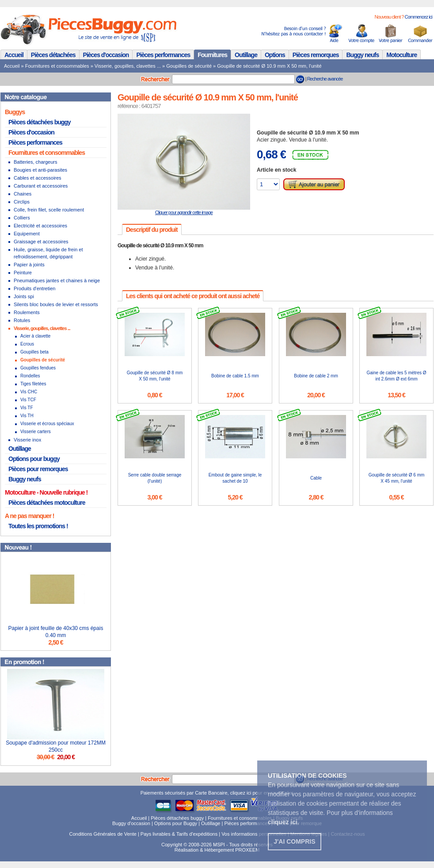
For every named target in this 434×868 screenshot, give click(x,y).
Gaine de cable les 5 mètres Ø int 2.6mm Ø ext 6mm (396, 376)
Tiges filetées (33, 384)
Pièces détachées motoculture (47, 503)
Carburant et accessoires (41, 186)
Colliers (22, 218)
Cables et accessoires (38, 178)
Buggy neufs (362, 55)
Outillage (246, 55)
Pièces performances (163, 55)
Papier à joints (29, 265)
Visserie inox (27, 440)
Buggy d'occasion (131, 823)
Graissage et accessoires (41, 242)
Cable (316, 478)
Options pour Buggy (176, 823)
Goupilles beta (34, 352)
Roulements (27, 312)
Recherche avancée (325, 79)
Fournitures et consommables (57, 66)
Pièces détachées (53, 55)
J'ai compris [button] (294, 841)
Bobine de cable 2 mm (316, 376)
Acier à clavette (35, 336)
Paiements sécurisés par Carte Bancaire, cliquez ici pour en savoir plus (217, 793)
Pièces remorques (316, 55)
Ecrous (27, 344)
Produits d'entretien (34, 288)
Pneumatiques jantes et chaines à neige (57, 280)
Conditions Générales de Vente (103, 834)
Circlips (22, 202)
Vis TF (27, 408)
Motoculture (402, 55)
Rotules (22, 320)
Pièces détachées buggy (40, 122)
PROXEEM (247, 850)
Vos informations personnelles (254, 834)
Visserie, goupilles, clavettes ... (128, 66)
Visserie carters (36, 432)
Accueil (14, 55)
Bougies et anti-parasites (40, 170)
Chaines (23, 194)
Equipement (27, 234)
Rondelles (30, 376)
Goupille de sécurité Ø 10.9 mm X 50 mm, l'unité (269, 66)
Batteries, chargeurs (35, 162)
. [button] (284, 822)
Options (275, 55)
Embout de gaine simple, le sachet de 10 (235, 478)
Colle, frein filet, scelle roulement (49, 210)
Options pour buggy (34, 459)
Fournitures (212, 55)
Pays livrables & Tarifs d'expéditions (179, 834)
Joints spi (24, 296)
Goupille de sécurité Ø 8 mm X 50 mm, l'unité (155, 376)
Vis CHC (29, 392)
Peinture (23, 273)
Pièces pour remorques (38, 469)
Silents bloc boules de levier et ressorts (56, 304)
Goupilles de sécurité (189, 66)
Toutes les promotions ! (38, 526)
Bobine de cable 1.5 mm (235, 376)
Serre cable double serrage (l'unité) (155, 478)
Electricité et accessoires (40, 226)
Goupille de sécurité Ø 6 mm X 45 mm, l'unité (397, 478)
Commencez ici (418, 17)
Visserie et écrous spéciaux (47, 424)
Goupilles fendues (38, 368)
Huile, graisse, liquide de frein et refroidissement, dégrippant (48, 253)
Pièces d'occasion (106, 55)
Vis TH (27, 416)
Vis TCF (28, 400)
